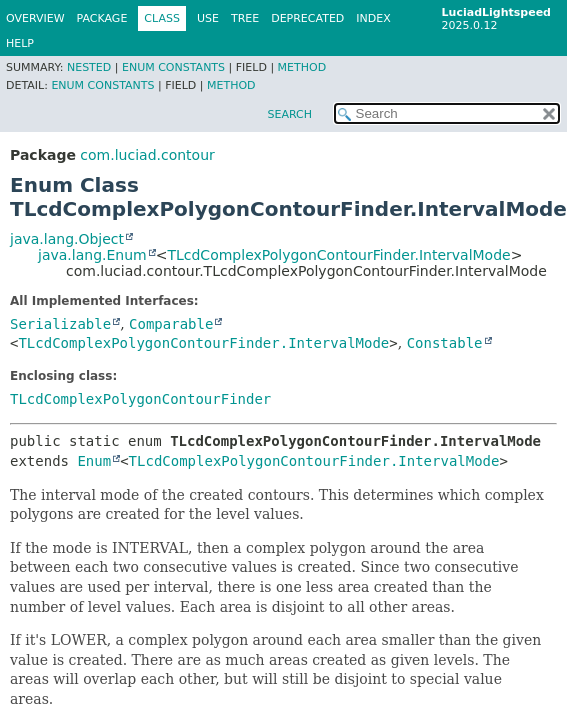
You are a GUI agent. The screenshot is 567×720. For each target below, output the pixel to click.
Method (302, 67)
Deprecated (307, 18)
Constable (445, 343)
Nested (89, 67)
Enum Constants (173, 67)
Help (20, 43)
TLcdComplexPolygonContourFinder (140, 399)
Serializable (60, 324)
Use (208, 18)
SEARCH (289, 114)
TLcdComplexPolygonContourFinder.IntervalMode (338, 255)
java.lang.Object (67, 239)
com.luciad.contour (147, 155)
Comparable (171, 324)
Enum (94, 461)
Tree (245, 18)
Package (102, 18)
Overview (35, 18)
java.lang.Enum (92, 255)
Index (373, 18)
